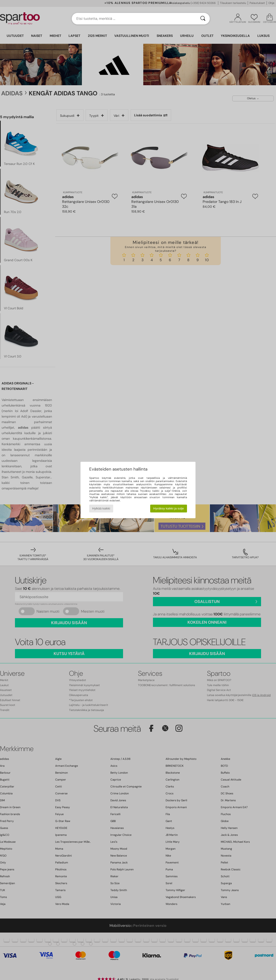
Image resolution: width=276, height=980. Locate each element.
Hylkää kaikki (101, 508)
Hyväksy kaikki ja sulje (169, 508)
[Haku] (203, 19)
